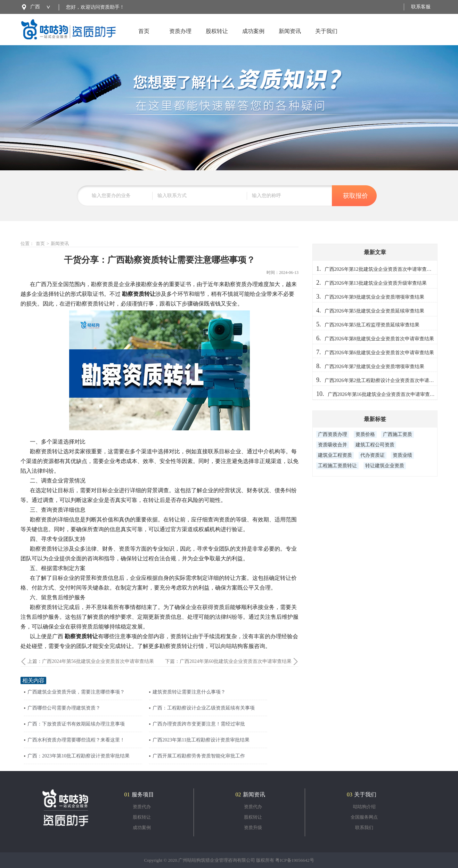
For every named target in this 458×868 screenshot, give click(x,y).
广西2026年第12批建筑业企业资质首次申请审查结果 (381, 269)
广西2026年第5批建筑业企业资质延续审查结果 (374, 311)
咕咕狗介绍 (364, 807)
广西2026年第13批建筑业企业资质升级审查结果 (376, 283)
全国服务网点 (364, 817)
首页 (144, 37)
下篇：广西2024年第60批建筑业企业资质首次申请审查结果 (228, 661)
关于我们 (326, 37)
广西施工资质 (398, 434)
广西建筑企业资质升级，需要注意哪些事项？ (76, 692)
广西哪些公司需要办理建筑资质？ (64, 708)
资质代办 (142, 807)
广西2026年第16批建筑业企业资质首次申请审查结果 (384, 394)
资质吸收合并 (333, 445)
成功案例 (253, 37)
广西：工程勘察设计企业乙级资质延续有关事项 (204, 708)
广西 (35, 7)
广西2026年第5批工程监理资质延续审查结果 (372, 325)
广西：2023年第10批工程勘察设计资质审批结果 (79, 756)
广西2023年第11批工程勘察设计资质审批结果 (201, 740)
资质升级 (253, 828)
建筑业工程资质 (335, 455)
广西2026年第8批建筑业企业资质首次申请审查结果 (379, 339)
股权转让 (217, 37)
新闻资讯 (290, 37)
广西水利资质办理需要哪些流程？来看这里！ (76, 740)
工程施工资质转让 (337, 466)
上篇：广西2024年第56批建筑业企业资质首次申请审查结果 (91, 661)
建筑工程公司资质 (375, 445)
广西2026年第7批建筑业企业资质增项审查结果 (374, 367)
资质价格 (365, 434)
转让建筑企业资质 (385, 466)
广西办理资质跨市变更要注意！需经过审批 (199, 724)
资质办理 (180, 37)
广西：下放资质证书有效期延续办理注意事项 (76, 724)
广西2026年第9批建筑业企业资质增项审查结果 (374, 297)
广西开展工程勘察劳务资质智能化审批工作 (199, 756)
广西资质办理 (333, 434)
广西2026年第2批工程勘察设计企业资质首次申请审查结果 (387, 380)
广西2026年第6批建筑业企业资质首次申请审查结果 (379, 353)
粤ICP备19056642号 (295, 860)
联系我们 (364, 828)
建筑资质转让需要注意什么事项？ (189, 692)
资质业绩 (402, 455)
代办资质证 (373, 455)
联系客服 (421, 7)
